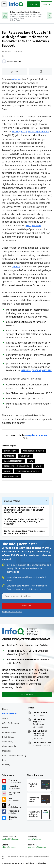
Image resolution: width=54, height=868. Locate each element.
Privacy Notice (8, 863)
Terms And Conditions (24, 863)
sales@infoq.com (35, 839)
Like (16, 72)
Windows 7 (25, 456)
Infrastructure (11, 476)
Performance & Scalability (17, 466)
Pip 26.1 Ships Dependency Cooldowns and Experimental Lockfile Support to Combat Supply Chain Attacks (24, 510)
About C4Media (9, 746)
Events (5, 728)
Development (10, 451)
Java (31, 461)
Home (5, 709)
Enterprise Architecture (36, 435)
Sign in (47, 4)
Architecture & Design (33, 451)
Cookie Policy (40, 863)
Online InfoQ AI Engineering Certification (40, 733)
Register (33, 4)
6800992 (36, 370)
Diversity (6, 765)
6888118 (26, 370)
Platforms (9, 456)
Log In (5, 718)
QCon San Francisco (42, 743)
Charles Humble (14, 61)
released (17, 79)
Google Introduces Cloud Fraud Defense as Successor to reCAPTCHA (24, 532)
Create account (9, 714)
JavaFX (39, 466)
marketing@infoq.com (37, 847)
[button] (27, 606)
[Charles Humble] (4, 61)
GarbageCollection (13, 461)
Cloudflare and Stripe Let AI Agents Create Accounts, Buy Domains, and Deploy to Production (24, 522)
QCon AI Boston (40, 713)
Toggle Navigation (4, 4)
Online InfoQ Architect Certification (39, 722)
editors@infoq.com (9, 847)
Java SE (7, 471)
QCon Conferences (11, 723)
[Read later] (41, 72)
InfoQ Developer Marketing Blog (14, 758)
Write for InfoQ (9, 732)
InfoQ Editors (8, 737)
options (16, 266)
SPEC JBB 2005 (33, 225)
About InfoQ (8, 742)
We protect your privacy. (12, 612)
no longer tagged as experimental (31, 132)
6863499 (47, 370)
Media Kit (6, 751)
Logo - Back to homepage (16, 4)
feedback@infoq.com (10, 839)
